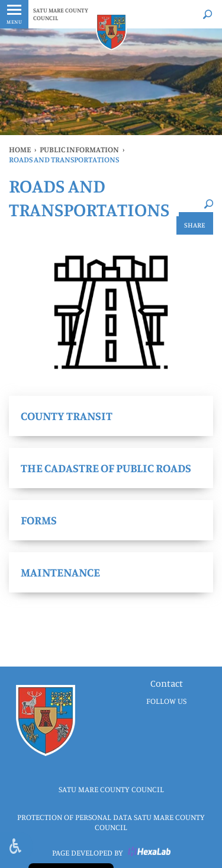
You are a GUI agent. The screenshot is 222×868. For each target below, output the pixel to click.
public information (79, 149)
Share (195, 225)
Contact (167, 683)
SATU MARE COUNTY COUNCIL (61, 14)
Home (20, 149)
